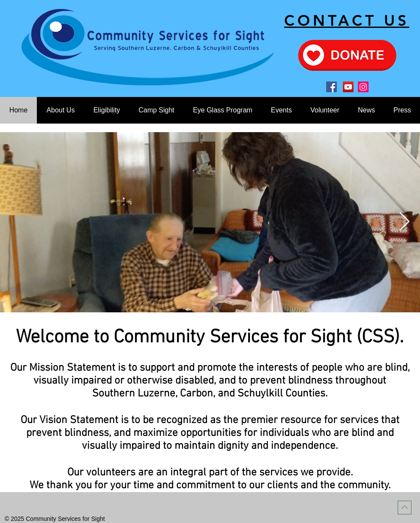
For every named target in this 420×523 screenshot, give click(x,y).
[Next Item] (404, 222)
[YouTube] (348, 87)
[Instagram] (363, 87)
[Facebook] (331, 87)
